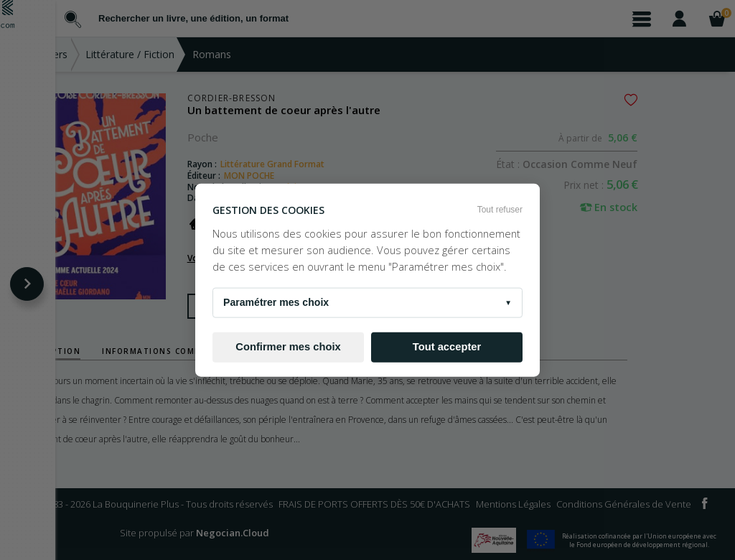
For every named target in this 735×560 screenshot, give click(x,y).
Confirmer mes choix (288, 347)
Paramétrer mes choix (367, 302)
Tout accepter (447, 347)
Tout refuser (500, 210)
